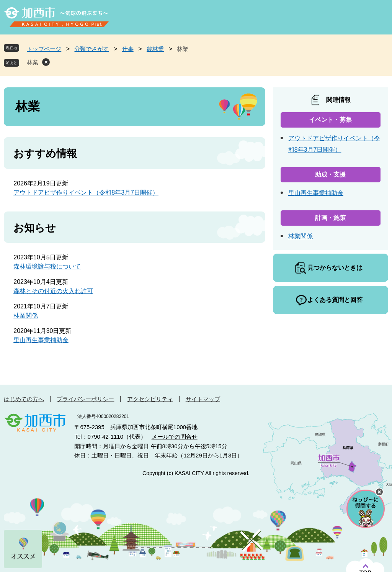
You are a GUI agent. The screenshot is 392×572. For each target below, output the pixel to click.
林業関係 (26, 316)
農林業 (155, 49)
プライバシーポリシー (85, 399)
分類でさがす (91, 49)
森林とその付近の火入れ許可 (53, 291)
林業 (33, 62)
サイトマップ (203, 399)
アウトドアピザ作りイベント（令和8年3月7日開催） (86, 193)
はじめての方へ (24, 399)
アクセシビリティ (150, 399)
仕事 (128, 49)
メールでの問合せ (175, 437)
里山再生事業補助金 (41, 340)
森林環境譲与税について (47, 266)
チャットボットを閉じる (379, 492)
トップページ (44, 49)
